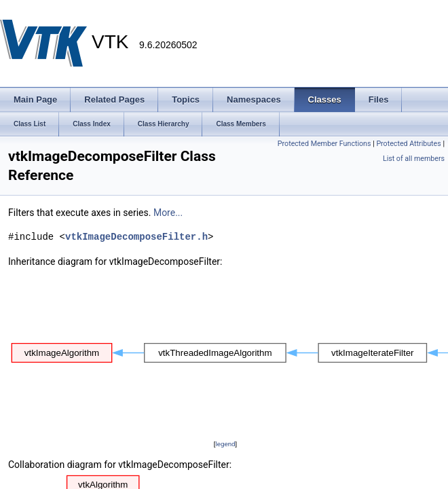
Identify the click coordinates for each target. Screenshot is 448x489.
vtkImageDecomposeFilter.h (136, 237)
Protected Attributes (408, 144)
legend (225, 444)
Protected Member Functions (324, 144)
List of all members (414, 159)
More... (168, 213)
